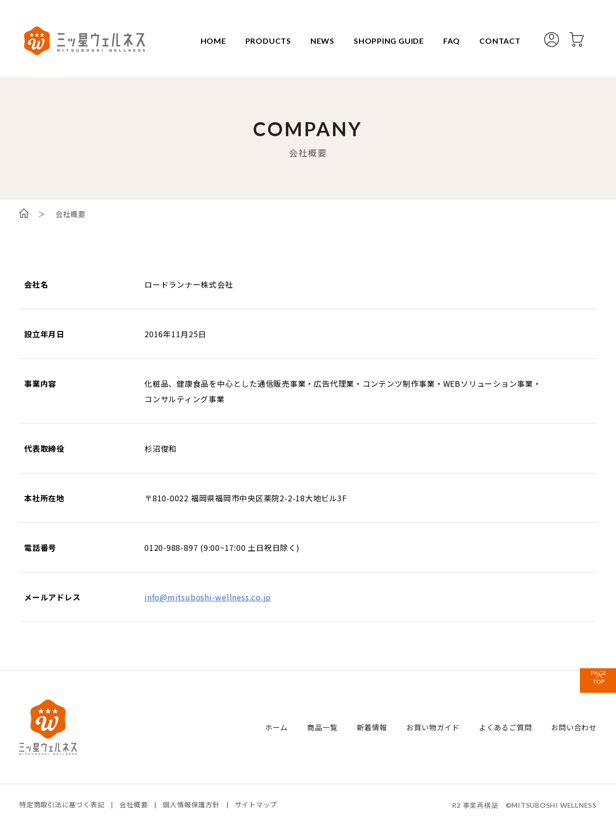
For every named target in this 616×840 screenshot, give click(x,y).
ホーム (276, 727)
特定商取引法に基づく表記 (62, 804)
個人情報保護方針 (192, 804)
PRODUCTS (263, 41)
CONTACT (496, 41)
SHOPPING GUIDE (385, 41)
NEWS (318, 41)
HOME (209, 41)
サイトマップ (256, 804)
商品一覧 (322, 727)
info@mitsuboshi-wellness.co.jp (208, 597)
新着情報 (372, 727)
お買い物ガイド (433, 727)
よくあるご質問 (506, 727)
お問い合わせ (574, 727)
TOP (587, 690)
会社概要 (134, 804)
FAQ (447, 41)
